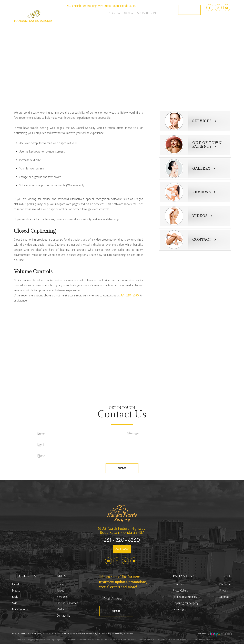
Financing (178, 609)
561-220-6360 (87, 11)
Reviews (202, 192)
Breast (16, 591)
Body (15, 597)
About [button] (75, 29)
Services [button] (92, 29)
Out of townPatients (207, 145)
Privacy (224, 591)
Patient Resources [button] (119, 29)
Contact (202, 240)
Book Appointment (189, 10)
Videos (200, 216)
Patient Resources (67, 603)
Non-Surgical (20, 609)
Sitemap (224, 597)
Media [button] (170, 29)
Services (202, 121)
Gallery (201, 169)
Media (60, 609)
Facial (16, 584)
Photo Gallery (149, 29)
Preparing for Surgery (186, 603)
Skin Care (178, 584)
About (60, 591)
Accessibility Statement (122, 634)
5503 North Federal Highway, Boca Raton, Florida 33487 (102, 6)
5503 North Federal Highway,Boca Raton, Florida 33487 (122, 530)
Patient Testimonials (185, 597)
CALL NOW (122, 549)
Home (60, 584)
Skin (15, 603)
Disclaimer (226, 584)
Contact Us (189, 29)
